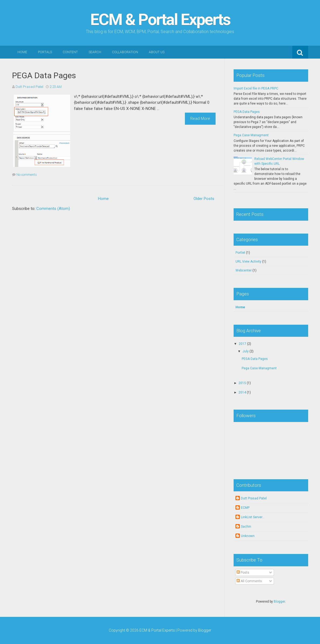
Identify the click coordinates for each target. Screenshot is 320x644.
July (246, 351)
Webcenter (244, 270)
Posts (243, 573)
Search (95, 52)
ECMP (245, 508)
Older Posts (204, 199)
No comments (27, 175)
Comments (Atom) (53, 209)
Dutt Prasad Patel (254, 498)
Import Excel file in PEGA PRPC (256, 88)
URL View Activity (248, 262)
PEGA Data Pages (44, 75)
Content (70, 52)
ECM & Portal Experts (160, 19)
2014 (242, 392)
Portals (45, 52)
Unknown (248, 536)
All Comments (249, 581)
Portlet (240, 253)
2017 (242, 344)
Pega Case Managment (251, 135)
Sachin (246, 527)
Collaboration (125, 52)
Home (22, 52)
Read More (200, 119)
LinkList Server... (253, 517)
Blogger (279, 602)
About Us (157, 52)
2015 (242, 383)
